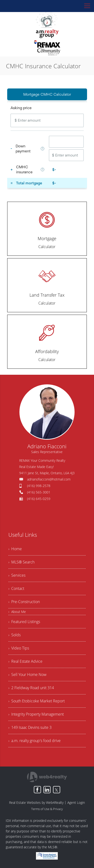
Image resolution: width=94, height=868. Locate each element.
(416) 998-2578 (39, 486)
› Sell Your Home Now (27, 674)
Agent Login (76, 802)
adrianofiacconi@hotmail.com (49, 479)
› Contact (16, 588)
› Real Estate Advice (25, 661)
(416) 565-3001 (39, 492)
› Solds (15, 635)
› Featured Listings (24, 622)
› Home (15, 549)
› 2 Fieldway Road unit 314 (31, 688)
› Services (17, 575)
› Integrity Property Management (36, 714)
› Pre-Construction (24, 602)
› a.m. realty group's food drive (35, 741)
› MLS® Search (21, 562)
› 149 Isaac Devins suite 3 (30, 727)
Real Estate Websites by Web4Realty (36, 802)
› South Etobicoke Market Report (37, 701)
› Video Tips (19, 648)
